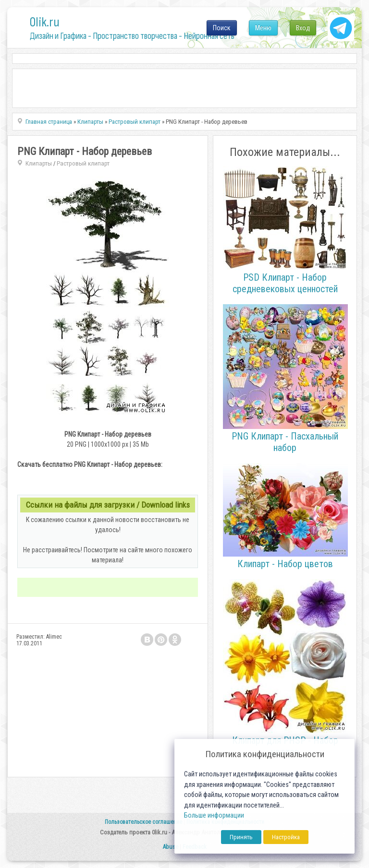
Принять (241, 837)
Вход (303, 28)
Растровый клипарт (83, 163)
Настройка (286, 837)
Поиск (222, 28)
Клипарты (39, 163)
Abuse (170, 847)
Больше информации (214, 815)
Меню (263, 28)
